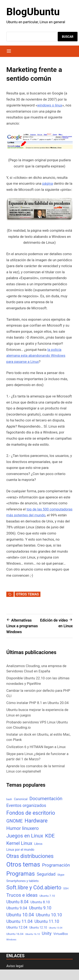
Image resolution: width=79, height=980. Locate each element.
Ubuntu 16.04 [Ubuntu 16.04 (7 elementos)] (15, 934)
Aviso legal (15, 966)
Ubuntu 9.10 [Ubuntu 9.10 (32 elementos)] (40, 908)
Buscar (68, 37)
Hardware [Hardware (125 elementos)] (36, 821)
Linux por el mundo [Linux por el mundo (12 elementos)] (20, 850)
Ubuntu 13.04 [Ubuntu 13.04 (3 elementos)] (56, 928)
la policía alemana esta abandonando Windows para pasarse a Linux (36, 356)
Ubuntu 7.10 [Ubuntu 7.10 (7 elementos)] (47, 896)
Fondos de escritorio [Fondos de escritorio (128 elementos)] (31, 813)
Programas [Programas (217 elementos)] (21, 874)
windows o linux (50, 105)
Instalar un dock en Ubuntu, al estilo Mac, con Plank (38, 737)
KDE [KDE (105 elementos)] (50, 836)
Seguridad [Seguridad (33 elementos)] (46, 874)
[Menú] (9, 51)
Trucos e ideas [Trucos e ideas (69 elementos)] (22, 895)
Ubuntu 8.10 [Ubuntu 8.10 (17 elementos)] (40, 902)
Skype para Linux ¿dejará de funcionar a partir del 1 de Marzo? (37, 756)
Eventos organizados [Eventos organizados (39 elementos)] (26, 805)
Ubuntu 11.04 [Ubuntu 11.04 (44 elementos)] (19, 921)
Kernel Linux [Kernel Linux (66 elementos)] (19, 843)
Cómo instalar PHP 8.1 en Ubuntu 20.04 (37, 703)
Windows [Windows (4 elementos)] (11, 940)
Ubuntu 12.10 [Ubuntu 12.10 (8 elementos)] (38, 927)
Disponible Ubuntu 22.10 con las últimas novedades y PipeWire (38, 681)
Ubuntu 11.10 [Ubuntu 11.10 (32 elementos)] (47, 921)
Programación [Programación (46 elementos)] (56, 865)
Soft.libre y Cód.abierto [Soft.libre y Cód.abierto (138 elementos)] (34, 887)
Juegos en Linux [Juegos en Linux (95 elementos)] (25, 836)
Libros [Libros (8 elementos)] (38, 844)
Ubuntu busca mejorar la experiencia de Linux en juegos (37, 712)
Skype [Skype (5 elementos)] (61, 875)
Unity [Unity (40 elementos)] (47, 933)
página (48, 183)
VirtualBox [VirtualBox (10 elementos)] (61, 934)
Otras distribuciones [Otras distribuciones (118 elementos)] (30, 856)
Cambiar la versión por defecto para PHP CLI (38, 693)
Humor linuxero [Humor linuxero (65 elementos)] (23, 828)
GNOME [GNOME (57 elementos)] (15, 821)
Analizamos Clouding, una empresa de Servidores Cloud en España (36, 668)
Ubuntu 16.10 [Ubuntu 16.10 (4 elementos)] (33, 934)
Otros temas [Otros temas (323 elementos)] (23, 864)
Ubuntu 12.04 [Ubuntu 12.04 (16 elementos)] (17, 927)
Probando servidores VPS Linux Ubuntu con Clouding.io (37, 725)
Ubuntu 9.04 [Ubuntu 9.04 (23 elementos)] (17, 908)
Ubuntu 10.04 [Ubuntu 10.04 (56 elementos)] (20, 915)
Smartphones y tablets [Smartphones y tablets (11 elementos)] (23, 881)
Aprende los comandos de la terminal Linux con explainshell (36, 769)
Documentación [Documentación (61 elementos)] (46, 798)
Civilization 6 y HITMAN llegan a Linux (36, 747)
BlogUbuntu (33, 12)
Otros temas (27, 594)
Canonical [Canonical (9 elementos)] (21, 799)
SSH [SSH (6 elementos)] (66, 888)
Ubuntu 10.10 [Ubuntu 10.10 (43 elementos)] (49, 915)
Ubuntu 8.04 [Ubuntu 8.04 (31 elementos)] (17, 902)
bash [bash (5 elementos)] (9, 799)
